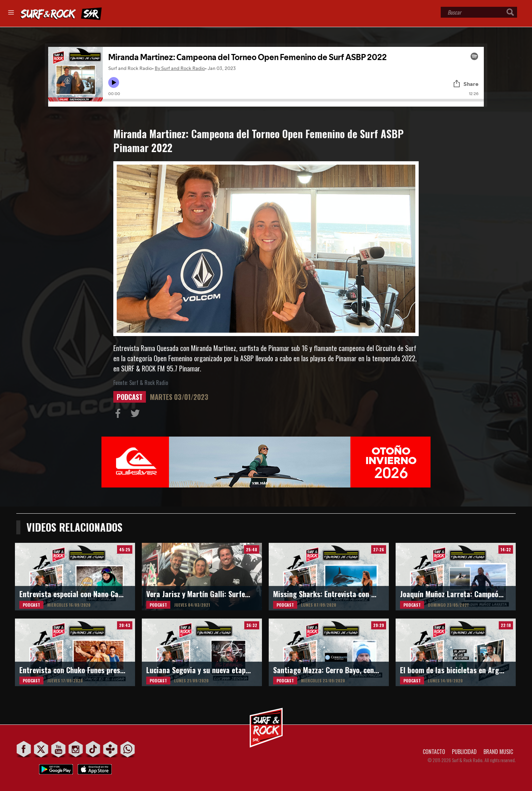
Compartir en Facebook (119, 415)
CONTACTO (434, 752)
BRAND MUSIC (498, 752)
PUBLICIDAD (464, 752)
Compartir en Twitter (137, 415)
